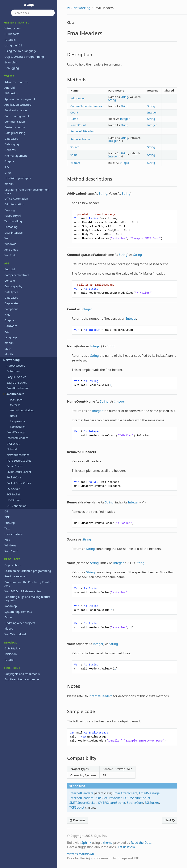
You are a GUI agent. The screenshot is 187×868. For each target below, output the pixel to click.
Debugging (12, 68)
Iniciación (10, 654)
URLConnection (17, 506)
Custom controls (15, 127)
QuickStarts (12, 34)
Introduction (12, 28)
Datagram (13, 371)
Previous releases (16, 576)
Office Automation (16, 199)
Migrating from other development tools (27, 191)
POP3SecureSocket (19, 461)
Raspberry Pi (12, 216)
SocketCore (14, 477)
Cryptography (13, 286)
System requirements (18, 612)
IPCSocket (13, 444)
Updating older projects (20, 623)
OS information (14, 204)
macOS (9, 184)
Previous (77, 820)
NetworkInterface (18, 455)
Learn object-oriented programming (28, 571)
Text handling (13, 221)
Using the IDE (13, 45)
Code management (17, 116)
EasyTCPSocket (16, 377)
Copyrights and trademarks (22, 674)
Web (7, 238)
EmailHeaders (14, 394)
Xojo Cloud (11, 250)
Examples (11, 62)
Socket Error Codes (19, 483)
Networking (10, 360)
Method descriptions (22, 410)
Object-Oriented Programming (24, 57)
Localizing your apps (18, 178)
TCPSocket (13, 494)
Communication (15, 122)
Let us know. (127, 847)
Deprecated (12, 303)
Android (10, 88)
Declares (10, 150)
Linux (8, 173)
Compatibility (18, 427)
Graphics (10, 161)
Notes (13, 416)
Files (7, 315)
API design (11, 93)
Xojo (30, 5)
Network (12, 449)
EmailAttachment (18, 388)
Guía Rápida (12, 648)
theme (108, 843)
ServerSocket (15, 466)
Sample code (17, 421)
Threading (11, 227)
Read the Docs (141, 843)
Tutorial (9, 660)
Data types (11, 292)
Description (17, 400)
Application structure (18, 105)
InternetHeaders (17, 438)
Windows (10, 244)
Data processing (15, 133)
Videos (9, 629)
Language (11, 337)
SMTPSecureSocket (19, 472)
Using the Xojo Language (21, 51)
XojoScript (11, 255)
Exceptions (11, 309)
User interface (13, 233)
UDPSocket (14, 500)
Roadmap (11, 606)
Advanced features (16, 82)
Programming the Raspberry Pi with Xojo (27, 584)
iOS (7, 167)
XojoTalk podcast (15, 634)
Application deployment (20, 99)
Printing (10, 210)
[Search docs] (33, 13)
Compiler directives (17, 275)
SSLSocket (13, 489)
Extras (8, 617)
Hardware (11, 326)
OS (6, 511)
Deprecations (13, 565)
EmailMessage (16, 432)
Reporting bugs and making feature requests (27, 599)
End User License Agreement (23, 679)
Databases (11, 139)
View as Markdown (81, 854)
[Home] (69, 8)
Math (8, 349)
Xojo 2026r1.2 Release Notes (23, 591)
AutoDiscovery (16, 366)
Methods (15, 405)
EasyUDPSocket (17, 383)
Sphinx (86, 843)
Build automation (16, 110)
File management (16, 156)
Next (170, 820)
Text (7, 528)
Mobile (9, 354)
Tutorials (10, 40)
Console (10, 281)
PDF (7, 517)
